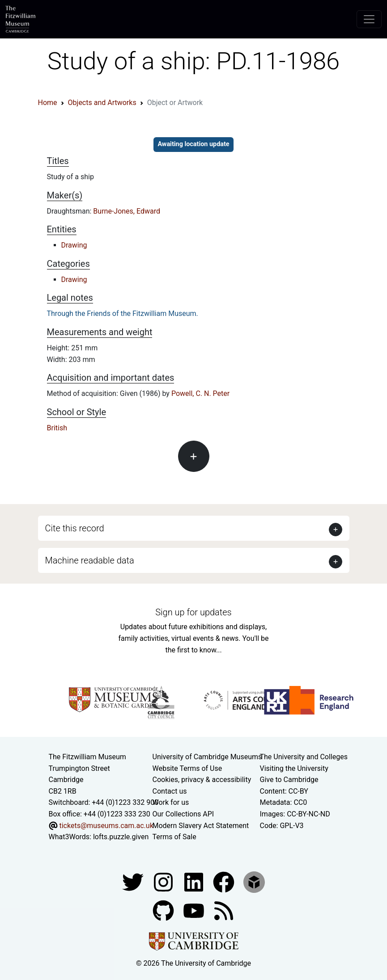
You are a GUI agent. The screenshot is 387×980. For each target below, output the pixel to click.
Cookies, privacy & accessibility (202, 780)
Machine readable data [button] (90, 560)
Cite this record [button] (75, 528)
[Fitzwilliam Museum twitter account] (134, 881)
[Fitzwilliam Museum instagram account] (164, 881)
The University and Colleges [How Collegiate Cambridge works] (304, 757)
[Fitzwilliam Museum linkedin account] (225, 881)
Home (48, 103)
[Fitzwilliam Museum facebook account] (195, 881)
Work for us (171, 802)
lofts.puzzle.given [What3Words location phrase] (121, 837)
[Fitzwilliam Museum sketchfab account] (254, 881)
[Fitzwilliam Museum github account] (164, 910)
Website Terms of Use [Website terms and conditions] (187, 768)
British (57, 428)
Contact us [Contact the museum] (170, 791)
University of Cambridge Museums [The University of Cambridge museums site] (207, 757)
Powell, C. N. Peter (200, 393)
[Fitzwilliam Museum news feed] (224, 910)
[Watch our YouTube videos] (195, 910)
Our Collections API (183, 814)
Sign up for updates (193, 612)
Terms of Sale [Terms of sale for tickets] (174, 837)
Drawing (74, 245)
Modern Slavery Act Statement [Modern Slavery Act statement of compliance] (201, 826)
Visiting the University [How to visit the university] (294, 768)
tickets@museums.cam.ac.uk (106, 826)
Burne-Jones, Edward (127, 211)
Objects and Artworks (102, 103)
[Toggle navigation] (369, 19)
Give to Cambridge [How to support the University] (289, 780)
